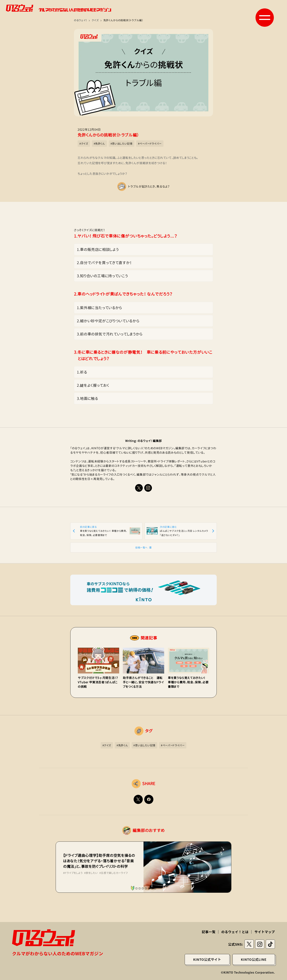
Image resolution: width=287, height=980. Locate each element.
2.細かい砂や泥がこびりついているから (108, 321)
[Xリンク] (139, 488)
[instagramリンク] (148, 488)
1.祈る (82, 372)
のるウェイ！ (81, 20)
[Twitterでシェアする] (138, 799)
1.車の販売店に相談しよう (98, 249)
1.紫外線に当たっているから (99, 308)
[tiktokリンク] (270, 944)
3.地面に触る (87, 398)
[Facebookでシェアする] (149, 799)
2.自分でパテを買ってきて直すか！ (104, 263)
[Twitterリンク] (249, 944)
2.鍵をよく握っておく (93, 385)
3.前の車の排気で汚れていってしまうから (110, 334)
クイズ (95, 20)
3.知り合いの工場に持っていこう (102, 276)
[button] (265, 18)
